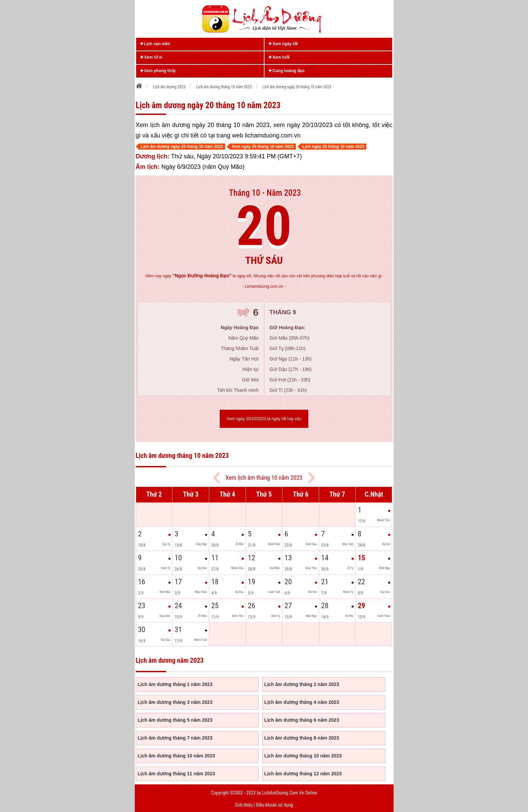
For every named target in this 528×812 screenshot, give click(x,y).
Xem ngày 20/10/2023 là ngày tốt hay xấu (264, 419)
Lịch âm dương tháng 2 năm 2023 (302, 684)
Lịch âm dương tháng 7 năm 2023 (175, 738)
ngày (197, 276)
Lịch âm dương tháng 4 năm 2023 (302, 702)
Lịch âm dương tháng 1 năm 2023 (175, 684)
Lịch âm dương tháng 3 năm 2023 (175, 702)
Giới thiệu (244, 805)
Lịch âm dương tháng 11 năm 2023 (177, 774)
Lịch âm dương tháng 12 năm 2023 (303, 774)
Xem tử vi (151, 57)
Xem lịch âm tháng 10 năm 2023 (264, 478)
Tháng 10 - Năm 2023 (265, 193)
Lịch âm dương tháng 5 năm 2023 (175, 720)
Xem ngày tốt (283, 44)
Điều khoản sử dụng (274, 805)
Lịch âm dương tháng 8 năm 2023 (302, 738)
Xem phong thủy (158, 71)
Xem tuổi (279, 57)
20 (264, 226)
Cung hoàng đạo (287, 71)
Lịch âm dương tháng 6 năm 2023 (302, 720)
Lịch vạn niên (155, 44)
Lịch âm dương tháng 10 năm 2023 (177, 756)
